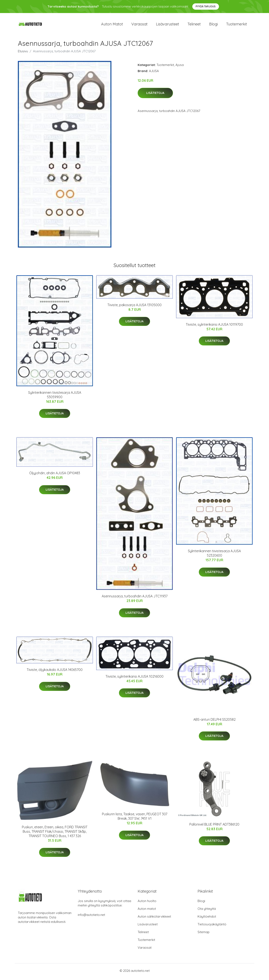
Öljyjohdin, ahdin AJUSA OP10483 (55, 475)
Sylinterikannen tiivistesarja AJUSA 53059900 (55, 397)
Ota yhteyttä (207, 911)
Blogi (213, 25)
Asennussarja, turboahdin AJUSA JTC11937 (135, 598)
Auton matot (112, 25)
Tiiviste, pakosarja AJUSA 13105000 (134, 307)
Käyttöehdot (207, 919)
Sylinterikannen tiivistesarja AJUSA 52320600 (214, 555)
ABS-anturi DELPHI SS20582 (214, 722)
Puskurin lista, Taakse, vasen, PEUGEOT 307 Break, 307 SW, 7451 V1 (135, 819)
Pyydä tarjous (206, 6)
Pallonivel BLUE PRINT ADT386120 (214, 826)
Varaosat (139, 25)
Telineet (194, 25)
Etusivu (23, 53)
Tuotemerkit (237, 25)
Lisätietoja (155, 95)
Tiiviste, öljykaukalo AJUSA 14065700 (55, 672)
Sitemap (204, 934)
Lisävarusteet (167, 25)
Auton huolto (147, 903)
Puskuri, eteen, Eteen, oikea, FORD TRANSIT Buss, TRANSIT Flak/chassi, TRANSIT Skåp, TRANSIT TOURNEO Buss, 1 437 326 (55, 834)
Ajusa (180, 67)
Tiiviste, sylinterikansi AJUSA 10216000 (134, 678)
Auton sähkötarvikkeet (154, 919)
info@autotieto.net (91, 917)
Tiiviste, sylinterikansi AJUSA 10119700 (214, 327)
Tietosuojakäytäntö (212, 926)
